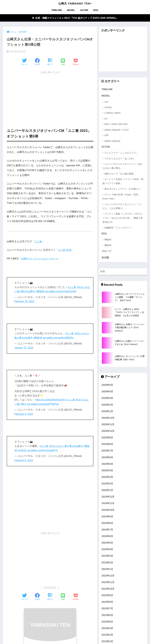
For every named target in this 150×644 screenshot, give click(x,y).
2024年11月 (108, 504)
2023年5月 (107, 623)
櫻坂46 (108, 246)
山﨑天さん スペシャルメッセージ (40, 259)
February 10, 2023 (25, 302)
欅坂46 (108, 240)
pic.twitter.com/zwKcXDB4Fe (63, 338)
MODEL (71, 10)
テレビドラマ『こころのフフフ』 (121, 153)
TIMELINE (57, 10)
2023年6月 (107, 616)
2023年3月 (107, 636)
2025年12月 (108, 419)
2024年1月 (107, 570)
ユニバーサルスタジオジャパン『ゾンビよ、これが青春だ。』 (122, 207)
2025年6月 (107, 458)
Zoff (106, 136)
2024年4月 (107, 550)
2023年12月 (108, 577)
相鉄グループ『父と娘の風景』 (120, 174)
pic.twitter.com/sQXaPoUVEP (66, 292)
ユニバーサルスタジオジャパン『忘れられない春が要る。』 (122, 167)
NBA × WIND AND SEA (116, 124)
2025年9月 (107, 439)
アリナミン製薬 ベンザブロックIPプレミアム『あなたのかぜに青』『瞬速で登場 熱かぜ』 (123, 218)
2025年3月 (107, 478)
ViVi (106, 102)
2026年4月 (107, 392)
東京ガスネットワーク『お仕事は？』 (123, 189)
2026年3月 (107, 399)
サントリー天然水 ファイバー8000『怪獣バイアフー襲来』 (123, 182)
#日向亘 (25, 451)
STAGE (108, 108)
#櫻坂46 (44, 292)
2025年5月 (107, 465)
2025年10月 (108, 432)
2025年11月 (108, 425)
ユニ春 (38, 242)
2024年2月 (107, 564)
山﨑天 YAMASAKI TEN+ (75, 4)
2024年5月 (107, 544)
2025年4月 (107, 471)
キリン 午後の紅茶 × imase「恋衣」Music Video (121, 197)
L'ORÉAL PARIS (113, 113)
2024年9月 (107, 517)
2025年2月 (107, 485)
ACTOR (84, 10)
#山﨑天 (34, 292)
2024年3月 (107, 557)
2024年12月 (108, 498)
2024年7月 (107, 531)
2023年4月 (107, 629)
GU (106, 119)
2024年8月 (107, 524)
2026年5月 (107, 386)
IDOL (96, 10)
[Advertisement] (50, 97)
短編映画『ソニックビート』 (119, 228)
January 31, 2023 (24, 348)
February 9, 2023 (24, 414)
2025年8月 (107, 445)
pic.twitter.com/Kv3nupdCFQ (46, 451)
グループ (106, 252)
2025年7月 (107, 452)
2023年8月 (107, 603)
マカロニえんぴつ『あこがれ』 (120, 159)
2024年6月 (107, 537)
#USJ (63, 400)
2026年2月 (107, 406)
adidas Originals (112, 141)
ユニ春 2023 (65, 250)
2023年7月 (107, 609)
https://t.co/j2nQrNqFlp (48, 400)
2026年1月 (107, 412)
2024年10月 (108, 511)
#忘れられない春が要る (63, 446)
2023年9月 (107, 596)
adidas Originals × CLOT (117, 130)
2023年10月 (108, 590)
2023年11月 (108, 583)
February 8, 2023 (24, 461)
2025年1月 (107, 491)
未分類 (105, 259)
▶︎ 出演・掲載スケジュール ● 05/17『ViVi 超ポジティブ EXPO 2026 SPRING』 (75, 18)
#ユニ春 (72, 287)
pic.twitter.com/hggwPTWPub (47, 404)
